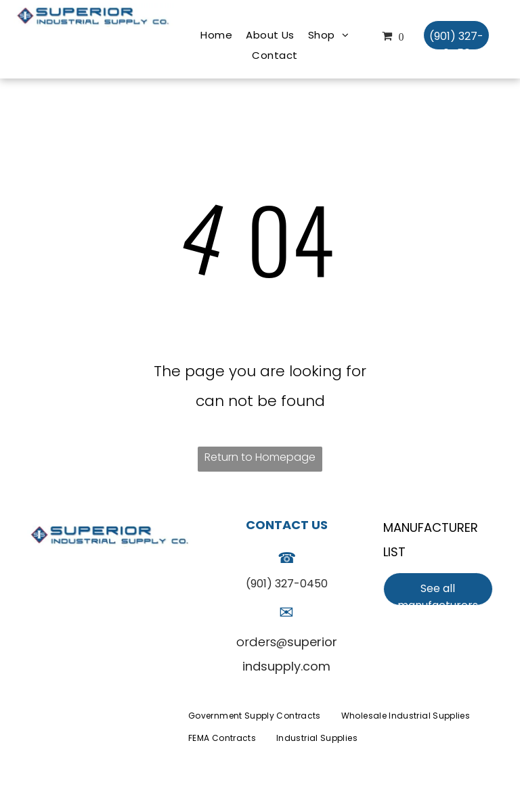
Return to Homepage (260, 457)
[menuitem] (216, 35)
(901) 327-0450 (287, 584)
